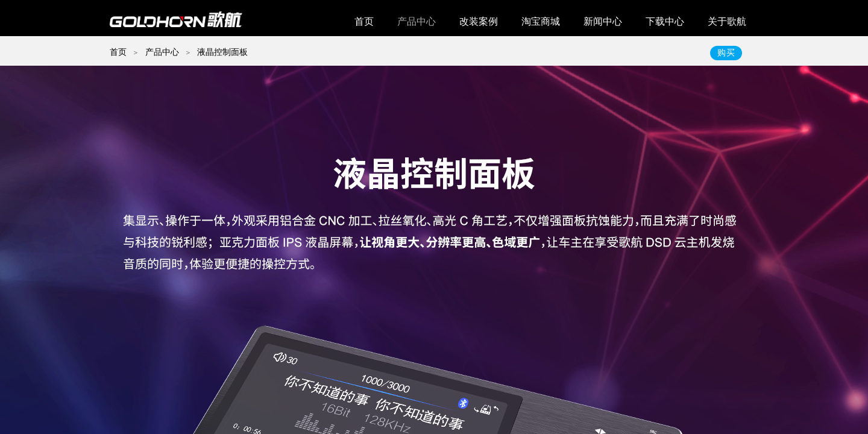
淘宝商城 (541, 21)
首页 (364, 21)
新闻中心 (603, 21)
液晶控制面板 (222, 52)
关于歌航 (727, 21)
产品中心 (417, 21)
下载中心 (665, 21)
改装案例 (479, 21)
